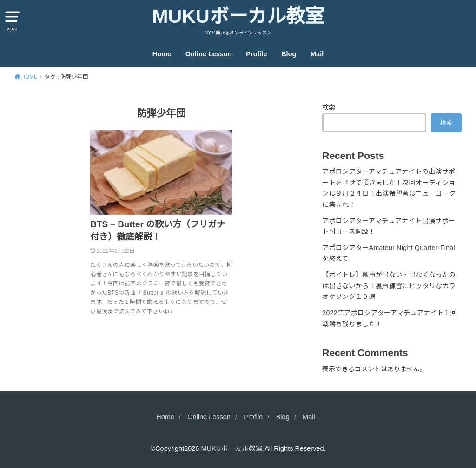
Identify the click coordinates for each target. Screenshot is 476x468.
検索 (329, 107)
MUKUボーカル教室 (238, 16)
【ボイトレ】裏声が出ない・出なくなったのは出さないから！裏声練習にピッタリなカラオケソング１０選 (389, 286)
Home (162, 54)
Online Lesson (209, 54)
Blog (289, 54)
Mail (317, 54)
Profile (256, 54)
